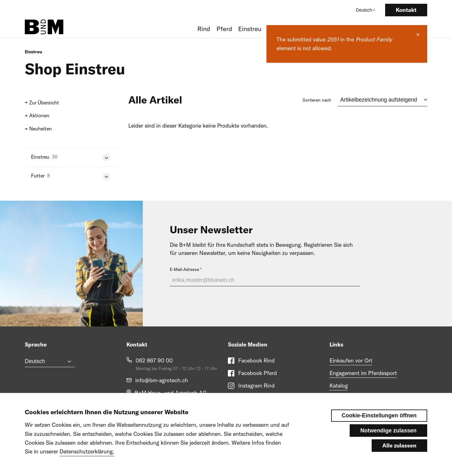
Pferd (224, 29)
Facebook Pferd (258, 373)
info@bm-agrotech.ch (162, 380)
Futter (38, 176)
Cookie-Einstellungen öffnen (379, 423)
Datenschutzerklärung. (87, 459)
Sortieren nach (317, 100)
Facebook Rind (256, 360)
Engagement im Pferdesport (363, 373)
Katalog (339, 386)
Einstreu (250, 29)
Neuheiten (40, 129)
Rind (204, 29)
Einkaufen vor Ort (351, 360)
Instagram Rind (256, 386)
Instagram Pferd (258, 398)
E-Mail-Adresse (184, 269)
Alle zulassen (399, 453)
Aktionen (39, 115)
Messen (339, 398)
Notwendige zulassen (388, 438)
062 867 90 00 (154, 360)
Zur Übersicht (44, 103)
